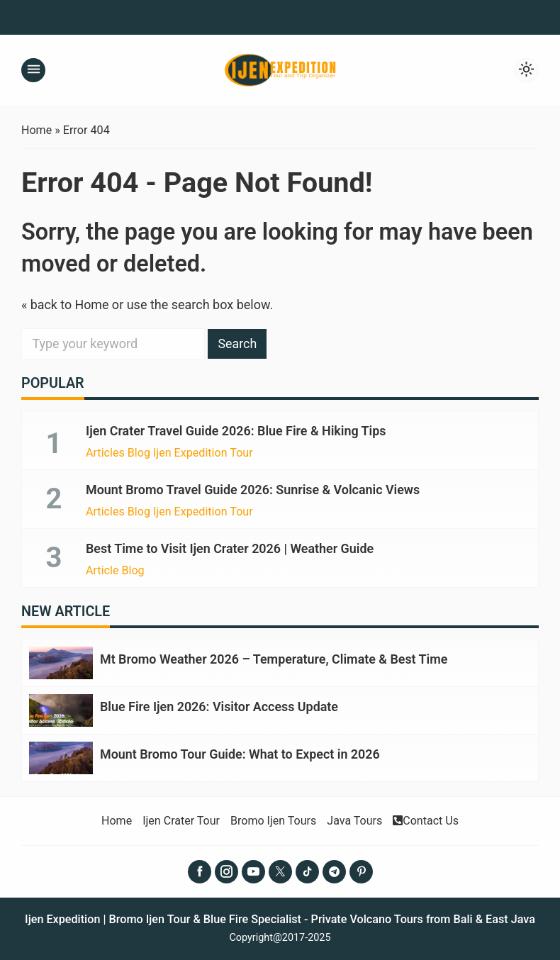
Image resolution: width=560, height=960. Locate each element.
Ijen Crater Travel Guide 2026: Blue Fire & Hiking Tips (237, 431)
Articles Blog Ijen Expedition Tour (170, 452)
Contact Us (427, 817)
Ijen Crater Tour (181, 817)
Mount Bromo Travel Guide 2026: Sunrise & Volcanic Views (254, 489)
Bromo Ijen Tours (273, 817)
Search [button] (238, 344)
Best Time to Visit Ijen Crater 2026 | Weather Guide (231, 548)
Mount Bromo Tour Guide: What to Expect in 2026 (241, 751)
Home (116, 817)
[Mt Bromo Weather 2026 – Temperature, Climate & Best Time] (61, 661)
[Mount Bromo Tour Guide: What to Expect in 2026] (61, 755)
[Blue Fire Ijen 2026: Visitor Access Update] (61, 708)
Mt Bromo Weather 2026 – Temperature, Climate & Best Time (275, 658)
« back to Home (66, 305)
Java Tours (355, 817)
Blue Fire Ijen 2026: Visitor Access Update (220, 704)
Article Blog (115, 569)
